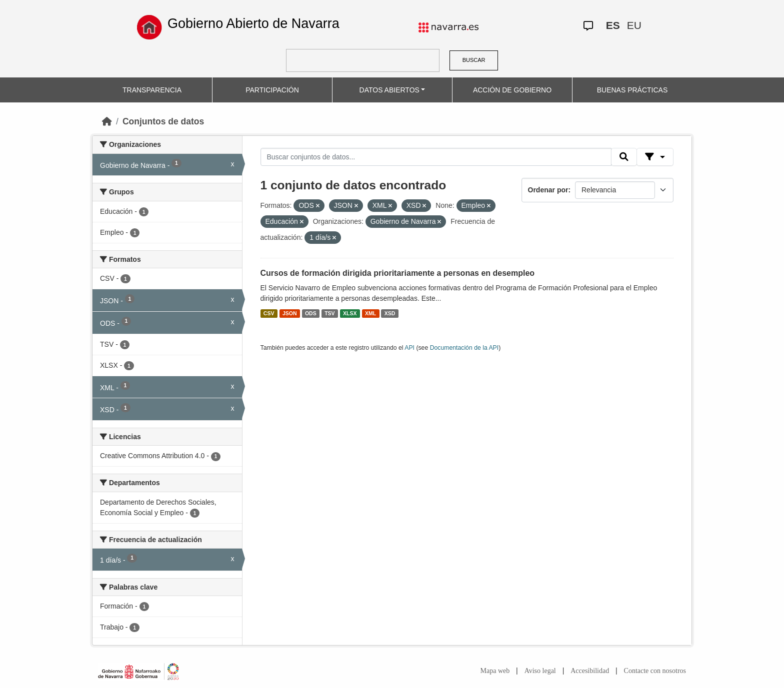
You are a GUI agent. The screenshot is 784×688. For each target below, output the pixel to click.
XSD (390, 313)
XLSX (350, 313)
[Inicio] (107, 121)
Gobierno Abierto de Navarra (253, 23)
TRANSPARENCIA (152, 90)
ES (613, 25)
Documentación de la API (464, 348)
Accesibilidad (590, 671)
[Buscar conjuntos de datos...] (436, 157)
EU (634, 25)
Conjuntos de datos (163, 121)
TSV (329, 313)
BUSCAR (474, 60)
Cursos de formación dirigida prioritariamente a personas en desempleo (398, 273)
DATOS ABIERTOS (389, 90)
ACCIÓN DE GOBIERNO (512, 90)
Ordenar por (548, 190)
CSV (269, 313)
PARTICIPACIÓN (272, 90)
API (409, 348)
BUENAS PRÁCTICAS (632, 90)
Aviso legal (540, 671)
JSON (290, 313)
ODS (311, 313)
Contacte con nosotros (655, 671)
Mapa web (495, 671)
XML (370, 313)
